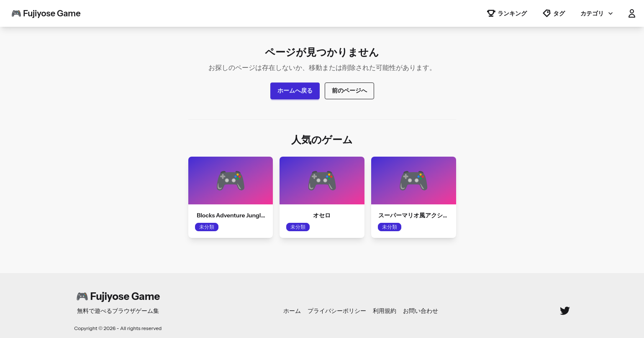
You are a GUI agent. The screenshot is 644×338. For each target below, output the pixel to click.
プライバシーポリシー (337, 311)
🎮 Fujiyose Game (46, 13)
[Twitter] (565, 311)
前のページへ (349, 90)
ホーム (292, 311)
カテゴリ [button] (598, 13)
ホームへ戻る (295, 90)
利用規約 (385, 311)
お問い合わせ (421, 311)
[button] (632, 13)
